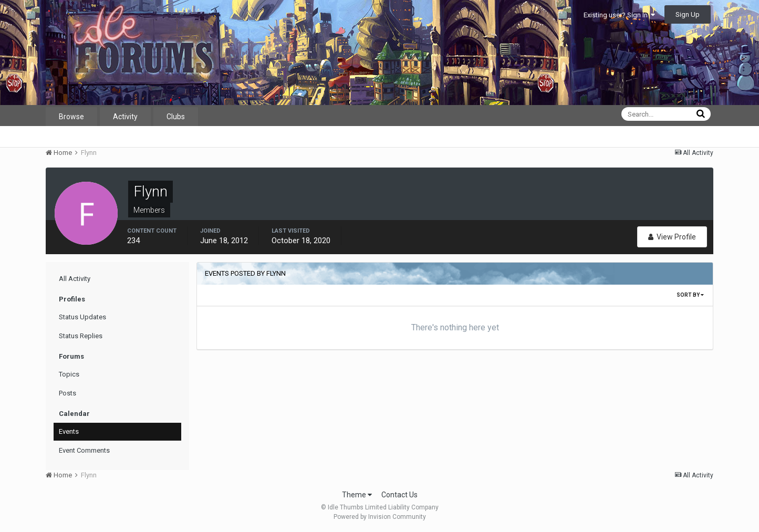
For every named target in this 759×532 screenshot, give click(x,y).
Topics (69, 374)
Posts (67, 393)
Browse (71, 117)
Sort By (690, 295)
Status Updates (82, 317)
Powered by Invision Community (380, 517)
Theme (357, 495)
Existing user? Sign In (619, 15)
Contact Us (399, 495)
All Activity (75, 279)
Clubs (176, 117)
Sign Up (688, 14)
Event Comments (84, 450)
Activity (125, 117)
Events (69, 431)
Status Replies (81, 336)
